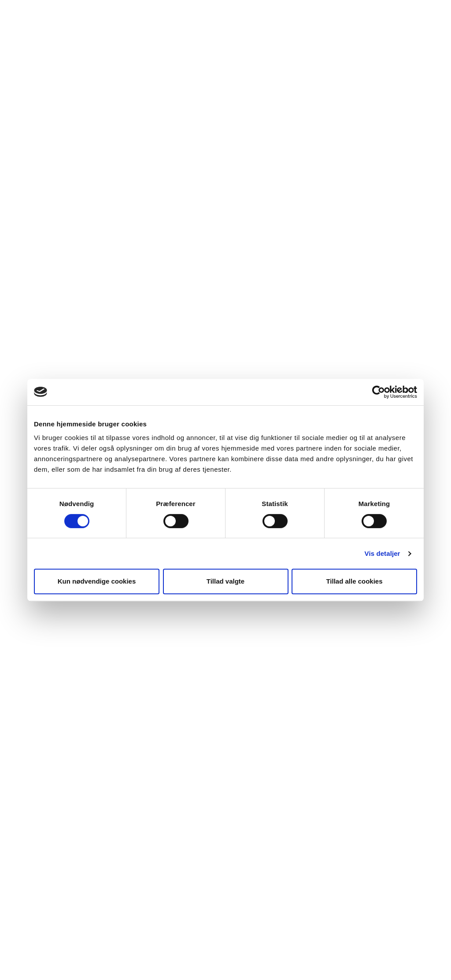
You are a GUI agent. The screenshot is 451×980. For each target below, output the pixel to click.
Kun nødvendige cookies (97, 581)
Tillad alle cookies (354, 581)
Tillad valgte (225, 581)
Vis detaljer (383, 553)
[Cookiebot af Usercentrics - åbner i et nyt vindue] (379, 392)
